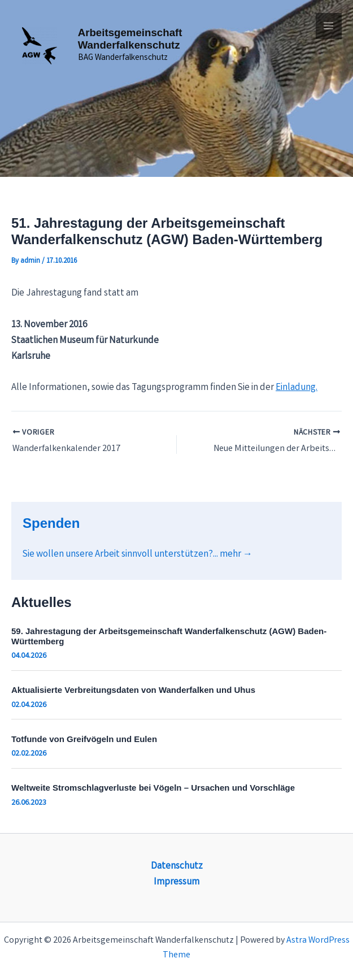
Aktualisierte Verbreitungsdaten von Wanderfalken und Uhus (133, 689)
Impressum (176, 882)
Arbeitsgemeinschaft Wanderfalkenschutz (131, 32)
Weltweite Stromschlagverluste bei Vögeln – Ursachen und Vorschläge (153, 788)
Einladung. (297, 388)
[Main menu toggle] (329, 26)
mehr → (236, 554)
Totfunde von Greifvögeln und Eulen (84, 738)
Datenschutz (177, 866)
